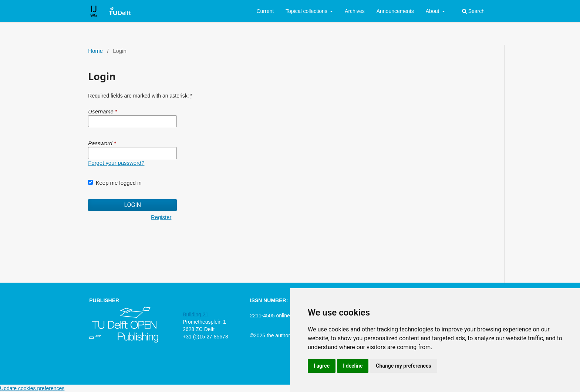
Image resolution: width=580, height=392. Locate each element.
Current (265, 11)
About (433, 11)
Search (473, 11)
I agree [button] (322, 366)
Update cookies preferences (32, 388)
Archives (355, 11)
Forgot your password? (116, 163)
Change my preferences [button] (403, 366)
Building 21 (195, 314)
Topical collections (307, 11)
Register (161, 217)
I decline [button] (353, 366)
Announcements (395, 11)
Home (95, 51)
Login (132, 205)
